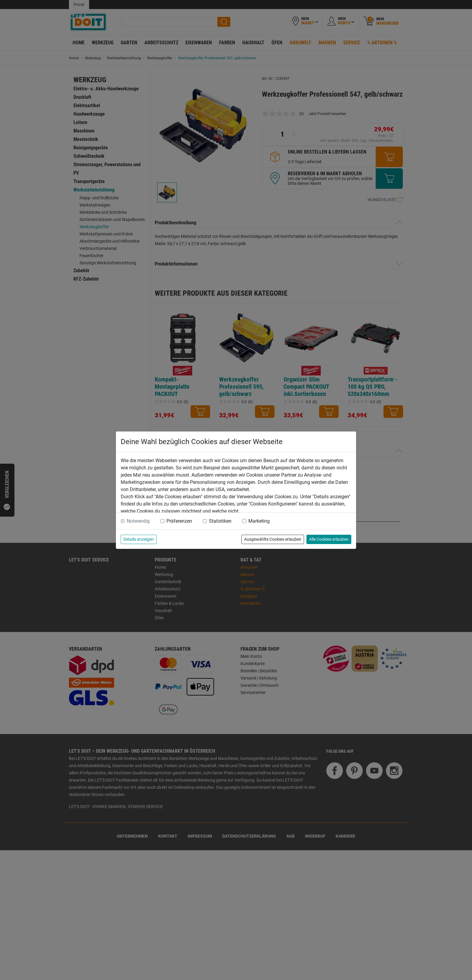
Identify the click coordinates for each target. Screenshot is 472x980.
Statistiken (220, 521)
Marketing (259, 521)
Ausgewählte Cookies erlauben (273, 539)
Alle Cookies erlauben (329, 539)
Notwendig (138, 521)
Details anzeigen (139, 539)
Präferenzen (179, 521)
